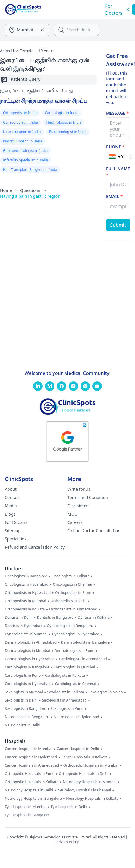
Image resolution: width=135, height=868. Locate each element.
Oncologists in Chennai (73, 584)
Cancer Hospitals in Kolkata (85, 757)
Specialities (16, 539)
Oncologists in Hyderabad (27, 584)
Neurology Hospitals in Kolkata (92, 799)
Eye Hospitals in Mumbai (26, 807)
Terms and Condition (88, 497)
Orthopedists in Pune (73, 593)
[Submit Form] (118, 225)
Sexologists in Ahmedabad (64, 700)
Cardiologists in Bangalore (27, 667)
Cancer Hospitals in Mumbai (29, 749)
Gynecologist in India (20, 122)
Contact (12, 497)
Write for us (79, 489)
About (11, 489)
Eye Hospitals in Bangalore (27, 815)
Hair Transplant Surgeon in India (30, 170)
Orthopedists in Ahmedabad (73, 609)
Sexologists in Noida (106, 692)
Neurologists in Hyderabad (76, 717)
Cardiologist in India (62, 113)
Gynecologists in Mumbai (26, 634)
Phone (115, 147)
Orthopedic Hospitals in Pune (30, 774)
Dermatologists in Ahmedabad (31, 642)
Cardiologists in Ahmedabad (83, 659)
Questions (33, 190)
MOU (73, 514)
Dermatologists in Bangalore (85, 642)
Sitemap (13, 531)
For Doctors (16, 522)
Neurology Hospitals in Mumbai (90, 782)
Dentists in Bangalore (55, 618)
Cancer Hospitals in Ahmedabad (32, 765)
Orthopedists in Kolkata (25, 609)
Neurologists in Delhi (22, 725)
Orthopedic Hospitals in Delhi (83, 774)
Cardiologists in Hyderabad (28, 684)
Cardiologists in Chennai (76, 684)
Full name (118, 172)
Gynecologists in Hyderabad (75, 634)
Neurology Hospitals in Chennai (84, 790)
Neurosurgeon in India (22, 132)
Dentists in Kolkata (94, 618)
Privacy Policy (67, 842)
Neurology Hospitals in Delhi (29, 790)
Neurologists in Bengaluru (27, 717)
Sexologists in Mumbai (24, 692)
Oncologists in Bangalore (26, 576)
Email (114, 196)
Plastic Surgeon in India (22, 141)
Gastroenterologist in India (25, 151)
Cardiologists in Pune (23, 676)
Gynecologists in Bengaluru (70, 626)
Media (11, 506)
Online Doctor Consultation (94, 531)
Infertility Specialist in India (26, 160)
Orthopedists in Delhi (68, 601)
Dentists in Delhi (19, 618)
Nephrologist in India (64, 122)
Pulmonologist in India (68, 132)
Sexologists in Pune (67, 709)
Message (118, 113)
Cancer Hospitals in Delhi (78, 749)
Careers (75, 522)
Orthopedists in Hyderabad (28, 593)
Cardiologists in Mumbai (74, 667)
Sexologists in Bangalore (25, 709)
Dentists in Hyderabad (24, 626)
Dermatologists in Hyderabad (30, 659)
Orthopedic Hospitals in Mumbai (91, 765)
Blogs (10, 514)
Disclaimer (78, 506)
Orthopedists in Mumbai (25, 601)
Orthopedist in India (20, 113)
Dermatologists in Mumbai (27, 651)
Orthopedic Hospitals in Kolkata (32, 782)
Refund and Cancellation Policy (35, 547)
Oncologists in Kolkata (70, 576)
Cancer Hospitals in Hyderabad (31, 757)
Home (9, 190)
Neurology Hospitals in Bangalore (33, 799)
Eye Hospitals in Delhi (69, 807)
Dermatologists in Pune (74, 651)
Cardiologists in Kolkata (65, 676)
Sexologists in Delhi (21, 700)
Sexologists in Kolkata (66, 692)
